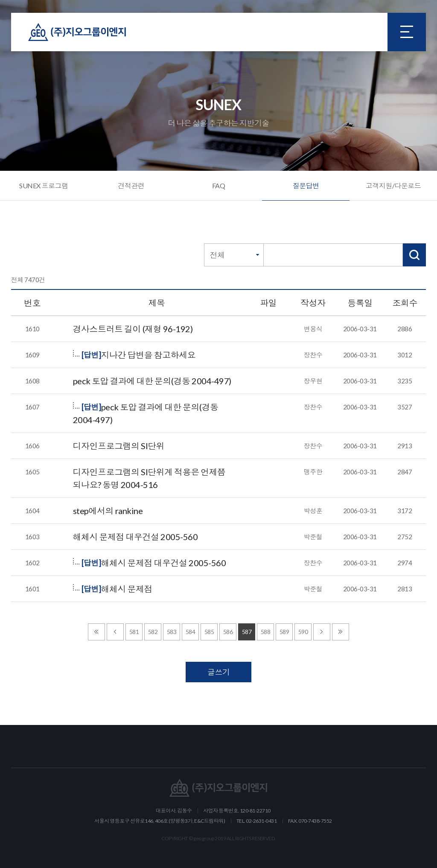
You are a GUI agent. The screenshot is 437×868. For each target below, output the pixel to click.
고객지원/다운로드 (393, 186)
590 (303, 632)
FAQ (219, 186)
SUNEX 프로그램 (44, 186)
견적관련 (131, 186)
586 (228, 632)
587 (247, 632)
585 (209, 632)
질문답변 (306, 186)
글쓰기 (219, 672)
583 (172, 632)
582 (153, 632)
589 (284, 632)
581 (134, 632)
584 (191, 632)
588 (266, 632)
